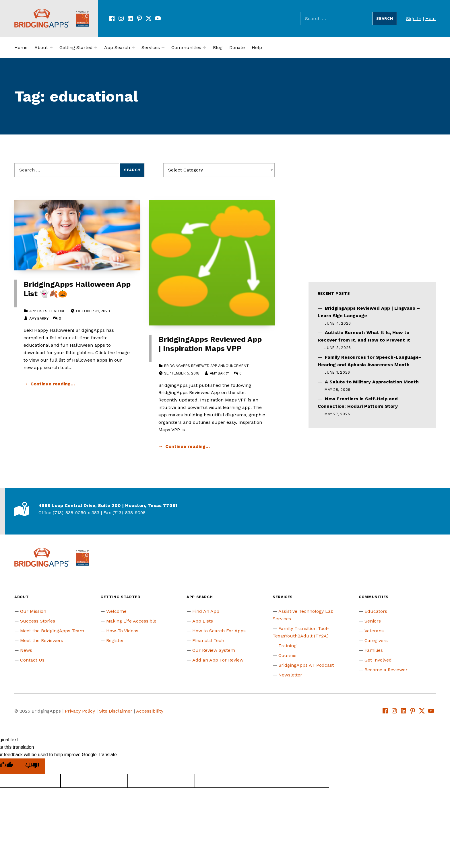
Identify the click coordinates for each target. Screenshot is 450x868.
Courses (287, 655)
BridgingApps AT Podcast (306, 665)
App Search (117, 47)
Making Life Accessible (131, 621)
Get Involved (378, 660)
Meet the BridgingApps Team (52, 631)
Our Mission (33, 611)
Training (287, 646)
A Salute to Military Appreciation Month (372, 382)
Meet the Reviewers (42, 640)
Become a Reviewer (386, 670)
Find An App (206, 611)
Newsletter (290, 675)
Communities (186, 47)
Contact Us (32, 660)
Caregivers (376, 640)
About (41, 47)
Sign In (414, 18)
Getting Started (76, 47)
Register (115, 640)
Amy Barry (39, 318)
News (26, 650)
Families (374, 650)
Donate (237, 47)
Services (151, 47)
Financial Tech (208, 640)
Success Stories (38, 621)
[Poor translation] (32, 766)
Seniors (373, 621)
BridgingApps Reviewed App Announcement (206, 366)
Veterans (374, 631)
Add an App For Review (218, 660)
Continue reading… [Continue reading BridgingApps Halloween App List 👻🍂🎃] (53, 384)
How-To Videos (122, 631)
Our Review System (214, 650)
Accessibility (150, 711)
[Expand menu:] (51, 48)
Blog (218, 47)
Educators (376, 611)
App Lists (38, 311)
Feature (57, 311)
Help (430, 18)
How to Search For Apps (219, 631)
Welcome (116, 611)
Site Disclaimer (116, 711)
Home (21, 47)
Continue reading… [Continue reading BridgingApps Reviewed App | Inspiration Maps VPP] (188, 446)
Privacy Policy (80, 711)
